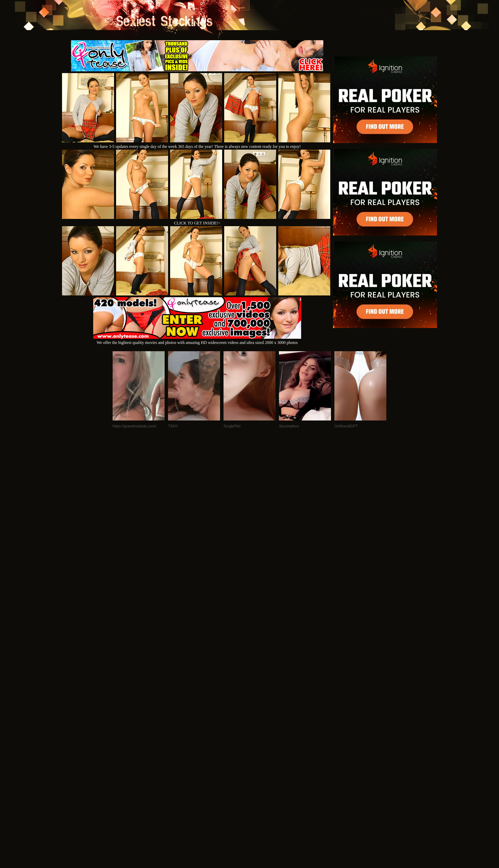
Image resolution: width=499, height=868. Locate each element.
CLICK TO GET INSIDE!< (197, 223)
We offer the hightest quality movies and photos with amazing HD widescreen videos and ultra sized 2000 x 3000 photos (197, 340)
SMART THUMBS (262, 774)
